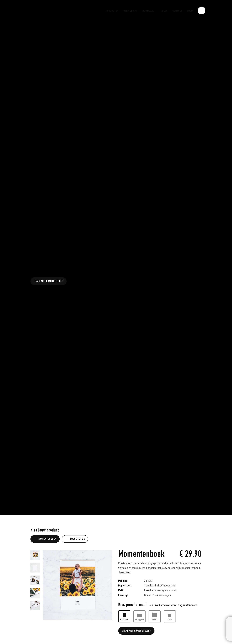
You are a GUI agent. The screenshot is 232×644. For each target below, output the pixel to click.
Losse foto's (75, 539)
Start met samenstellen (49, 281)
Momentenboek (45, 539)
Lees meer (125, 572)
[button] (150, 11)
